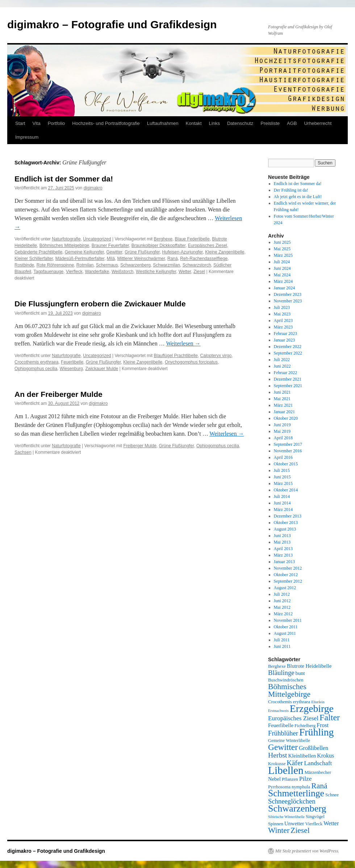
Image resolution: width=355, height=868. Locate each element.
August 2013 (285, 529)
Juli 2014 (282, 496)
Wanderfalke (97, 272)
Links (214, 123)
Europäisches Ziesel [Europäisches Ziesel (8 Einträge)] (293, 718)
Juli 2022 (282, 360)
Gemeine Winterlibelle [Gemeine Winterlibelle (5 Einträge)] (289, 741)
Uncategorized (97, 239)
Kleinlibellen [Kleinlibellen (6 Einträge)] (302, 756)
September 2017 (288, 444)
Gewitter (114, 252)
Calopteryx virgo (216, 356)
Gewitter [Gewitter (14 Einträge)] (283, 747)
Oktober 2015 (286, 464)
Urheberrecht (318, 123)
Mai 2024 (282, 275)
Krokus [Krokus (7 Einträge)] (325, 756)
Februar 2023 (285, 334)
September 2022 (288, 353)
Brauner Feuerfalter (110, 246)
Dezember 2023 (288, 294)
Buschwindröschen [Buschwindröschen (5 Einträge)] (286, 680)
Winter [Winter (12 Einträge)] (279, 830)
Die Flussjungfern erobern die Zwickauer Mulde (100, 304)
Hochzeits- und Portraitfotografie (106, 123)
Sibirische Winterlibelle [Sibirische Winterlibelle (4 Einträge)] (286, 817)
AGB (292, 123)
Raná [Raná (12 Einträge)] (319, 786)
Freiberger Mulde (140, 446)
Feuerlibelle (72, 362)
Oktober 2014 (286, 490)
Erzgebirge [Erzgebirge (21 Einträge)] (312, 708)
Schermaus (107, 265)
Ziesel (199, 272)
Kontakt (194, 123)
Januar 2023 (284, 340)
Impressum (27, 137)
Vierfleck (74, 272)
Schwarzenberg (135, 265)
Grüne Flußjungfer (142, 252)
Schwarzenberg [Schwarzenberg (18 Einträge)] (297, 808)
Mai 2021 (282, 399)
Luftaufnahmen (163, 123)
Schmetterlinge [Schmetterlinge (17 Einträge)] (296, 793)
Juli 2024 (282, 262)
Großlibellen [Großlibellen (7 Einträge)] (314, 748)
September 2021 (288, 386)
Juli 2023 (282, 307)
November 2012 (288, 568)
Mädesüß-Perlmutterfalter (80, 259)
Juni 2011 (282, 646)
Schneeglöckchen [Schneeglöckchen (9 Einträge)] (292, 801)
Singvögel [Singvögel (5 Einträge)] (315, 817)
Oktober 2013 (286, 523)
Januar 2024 (284, 288)
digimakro (93, 188)
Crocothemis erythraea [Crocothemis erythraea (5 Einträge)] (289, 702)
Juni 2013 (282, 536)
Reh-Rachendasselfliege (204, 259)
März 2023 (283, 327)
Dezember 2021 (288, 379)
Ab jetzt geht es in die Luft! (298, 197)
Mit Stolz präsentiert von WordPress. (307, 851)
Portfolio (57, 123)
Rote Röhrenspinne (55, 265)
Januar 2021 (284, 412)
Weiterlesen (183, 343)
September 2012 (288, 581)
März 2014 (283, 510)
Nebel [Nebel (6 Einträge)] (274, 779)
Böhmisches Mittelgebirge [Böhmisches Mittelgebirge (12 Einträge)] (289, 690)
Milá (111, 259)
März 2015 (283, 483)
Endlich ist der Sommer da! (64, 179)
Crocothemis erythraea (36, 362)
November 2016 (288, 451)
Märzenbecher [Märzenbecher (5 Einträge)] (318, 772)
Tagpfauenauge (48, 272)
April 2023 (283, 320)
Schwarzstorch (197, 265)
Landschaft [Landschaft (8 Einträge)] (318, 763)
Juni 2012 (282, 601)
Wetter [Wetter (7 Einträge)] (331, 823)
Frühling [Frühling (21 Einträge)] (317, 732)
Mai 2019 (282, 431)
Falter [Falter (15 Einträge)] (330, 717)
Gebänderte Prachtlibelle (38, 252)
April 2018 (283, 438)
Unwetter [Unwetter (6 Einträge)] (294, 823)
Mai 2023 (282, 314)
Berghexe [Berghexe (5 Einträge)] (277, 666)
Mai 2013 (282, 542)
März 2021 (283, 405)
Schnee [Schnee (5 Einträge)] (332, 795)
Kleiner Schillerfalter (34, 259)
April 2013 (283, 549)
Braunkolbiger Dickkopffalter (158, 246)
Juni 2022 (282, 366)
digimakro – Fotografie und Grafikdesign (112, 24)
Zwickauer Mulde (102, 369)
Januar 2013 (284, 562)
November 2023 (288, 301)
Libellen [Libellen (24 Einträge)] (286, 770)
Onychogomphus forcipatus (191, 362)
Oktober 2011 (286, 627)
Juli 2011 (282, 640)
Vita (36, 123)
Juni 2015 (282, 477)
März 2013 (283, 555)
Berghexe (163, 239)
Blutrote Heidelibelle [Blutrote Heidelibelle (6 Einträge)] (309, 666)
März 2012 (283, 614)
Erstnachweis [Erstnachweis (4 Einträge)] (278, 711)
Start (20, 123)
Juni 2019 (282, 425)
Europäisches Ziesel (208, 246)
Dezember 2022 (288, 347)
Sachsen (23, 452)
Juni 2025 (282, 242)
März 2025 (283, 255)
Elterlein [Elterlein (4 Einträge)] (318, 702)
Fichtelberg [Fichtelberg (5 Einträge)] (305, 726)
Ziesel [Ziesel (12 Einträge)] (300, 830)
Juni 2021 (282, 392)
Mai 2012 (282, 607)
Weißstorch (122, 272)
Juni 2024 (282, 268)
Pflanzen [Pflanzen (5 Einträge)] (290, 779)
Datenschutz (240, 123)
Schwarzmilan (166, 265)
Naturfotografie (66, 239)
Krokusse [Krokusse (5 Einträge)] (277, 764)
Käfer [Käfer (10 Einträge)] (295, 763)
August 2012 (285, 588)
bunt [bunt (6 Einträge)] (300, 673)
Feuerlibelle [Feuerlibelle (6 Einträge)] (281, 725)
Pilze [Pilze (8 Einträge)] (306, 779)
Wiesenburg (71, 369)
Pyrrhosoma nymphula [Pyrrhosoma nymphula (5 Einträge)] (289, 787)
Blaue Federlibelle (192, 239)
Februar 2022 (285, 373)
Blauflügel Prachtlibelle (176, 356)
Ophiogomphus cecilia (36, 369)
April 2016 (283, 457)
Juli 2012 (282, 594)
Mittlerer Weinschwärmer (141, 259)
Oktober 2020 (286, 418)
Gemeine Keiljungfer (84, 252)
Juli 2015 (282, 470)
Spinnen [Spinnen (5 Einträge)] (276, 824)
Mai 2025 (282, 249)
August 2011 (285, 633)
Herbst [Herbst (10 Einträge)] (278, 755)
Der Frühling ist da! (291, 190)
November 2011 (288, 620)
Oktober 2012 (286, 575)
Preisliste (270, 123)
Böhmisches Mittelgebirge (64, 246)
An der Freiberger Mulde (59, 394)
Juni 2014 (282, 503)
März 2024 (283, 281)
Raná (173, 259)
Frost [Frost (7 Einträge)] (323, 725)
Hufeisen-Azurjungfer (183, 252)
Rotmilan (85, 265)
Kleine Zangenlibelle (225, 252)
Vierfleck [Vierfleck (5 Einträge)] (314, 824)
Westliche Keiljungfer (156, 272)
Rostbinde (24, 265)
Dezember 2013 (288, 516)
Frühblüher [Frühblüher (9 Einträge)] (283, 733)
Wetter (185, 272)
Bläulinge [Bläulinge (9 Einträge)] (281, 673)
